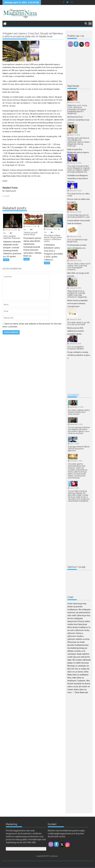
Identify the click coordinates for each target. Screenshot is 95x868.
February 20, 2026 (75, 191)
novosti (7, 196)
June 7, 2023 (74, 488)
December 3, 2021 (76, 461)
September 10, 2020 (77, 407)
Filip (4, 233)
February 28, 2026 (75, 163)
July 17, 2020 (75, 444)
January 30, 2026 (75, 288)
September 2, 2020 (76, 424)
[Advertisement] (81, 66)
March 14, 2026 (75, 102)
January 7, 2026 (31, 226)
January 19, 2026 (11, 230)
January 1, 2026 (51, 229)
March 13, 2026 (75, 135)
